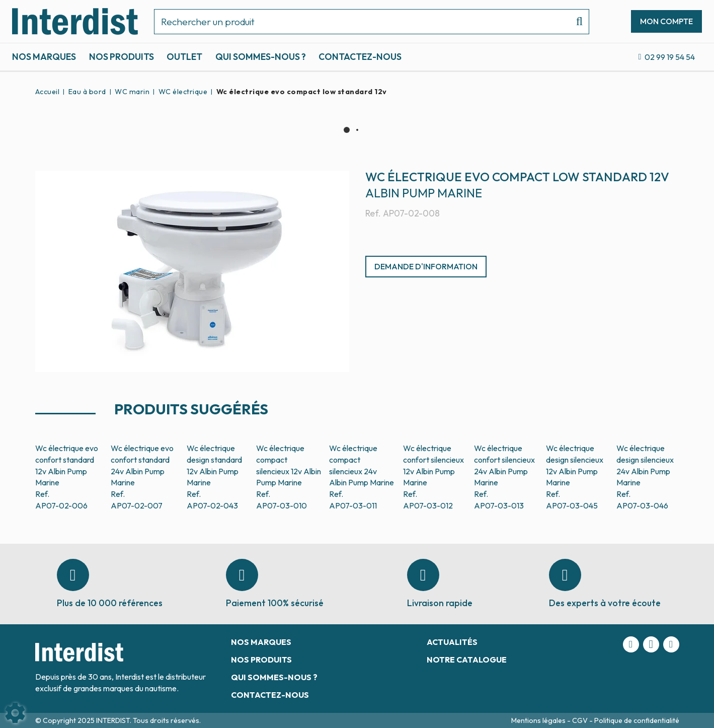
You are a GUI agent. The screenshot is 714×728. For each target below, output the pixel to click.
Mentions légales (539, 720)
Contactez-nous (360, 57)
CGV (581, 720)
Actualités (452, 642)
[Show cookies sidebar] (15, 713)
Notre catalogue (467, 660)
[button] (300, 92)
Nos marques (44, 57)
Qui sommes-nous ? (261, 57)
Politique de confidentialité (637, 720)
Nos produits (122, 57)
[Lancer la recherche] (575, 22)
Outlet (184, 57)
